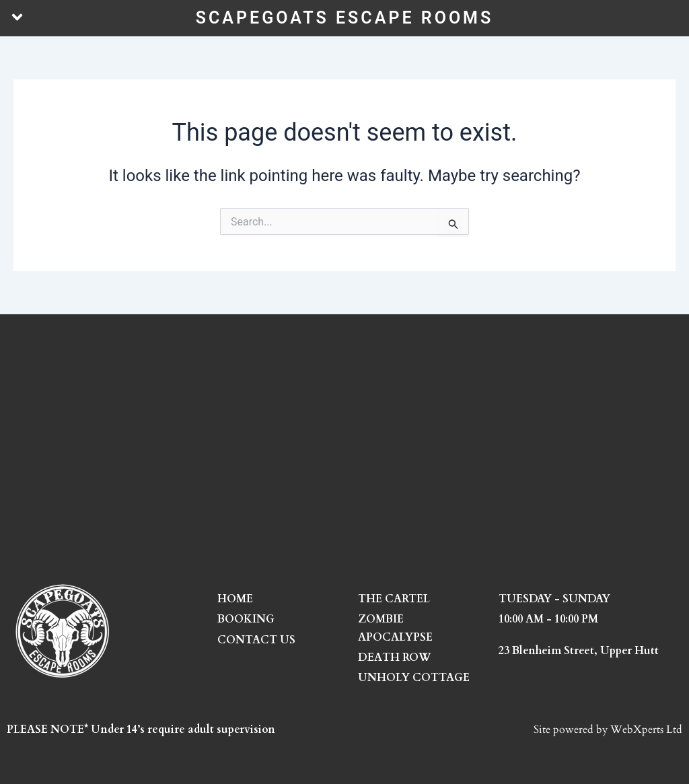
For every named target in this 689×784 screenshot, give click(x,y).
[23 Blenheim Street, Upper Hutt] (344, 449)
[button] (17, 18)
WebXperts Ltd (646, 729)
